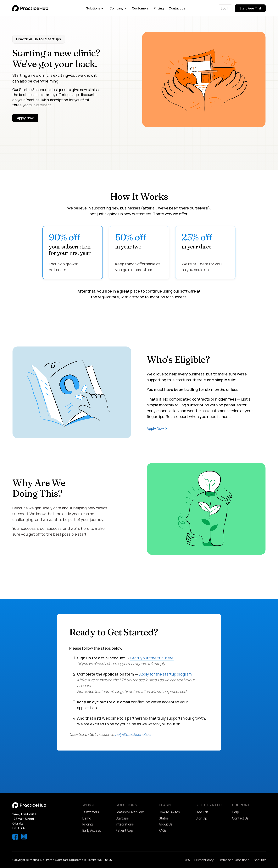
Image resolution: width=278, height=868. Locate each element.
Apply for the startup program (165, 674)
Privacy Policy (204, 860)
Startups (122, 818)
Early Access (92, 830)
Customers (140, 8)
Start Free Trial (250, 8)
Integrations (125, 824)
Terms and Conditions (234, 860)
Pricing (159, 8)
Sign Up (201, 818)
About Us (166, 824)
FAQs (163, 830)
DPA (187, 860)
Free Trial (202, 812)
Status (164, 818)
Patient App (124, 830)
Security (260, 860)
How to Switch (169, 812)
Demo (87, 818)
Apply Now (25, 118)
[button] (95, 8)
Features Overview (130, 812)
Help (236, 812)
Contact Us (177, 8)
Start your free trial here (152, 658)
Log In (225, 8)
